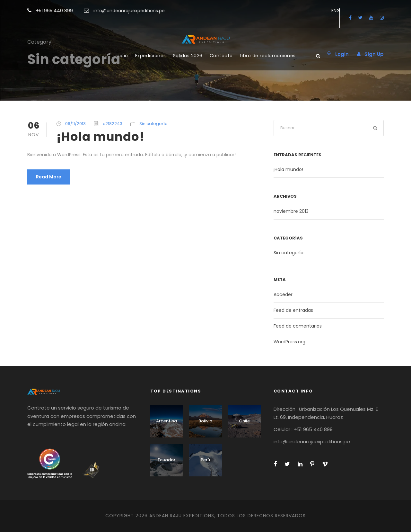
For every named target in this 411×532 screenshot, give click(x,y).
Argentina (166, 421)
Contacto (221, 56)
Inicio (122, 56)
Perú (205, 460)
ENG (336, 11)
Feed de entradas (293, 310)
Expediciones (151, 56)
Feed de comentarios (298, 326)
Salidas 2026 (188, 56)
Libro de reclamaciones (268, 56)
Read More (49, 177)
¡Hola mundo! (100, 137)
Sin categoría (153, 124)
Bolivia (205, 421)
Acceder (283, 294)
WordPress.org (289, 342)
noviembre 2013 (291, 211)
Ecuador (166, 460)
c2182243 (113, 124)
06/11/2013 (75, 124)
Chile (244, 421)
